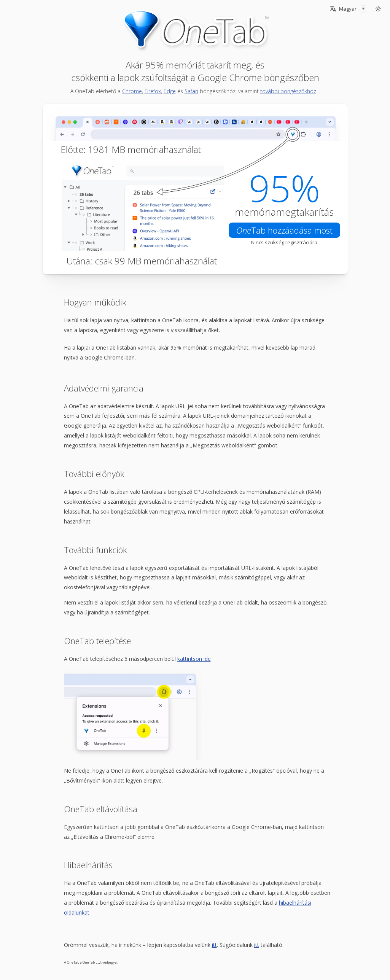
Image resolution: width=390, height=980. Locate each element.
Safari (191, 91)
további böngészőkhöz (288, 91)
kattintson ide (194, 659)
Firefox (153, 91)
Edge (170, 91)
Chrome (132, 91)
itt (214, 945)
